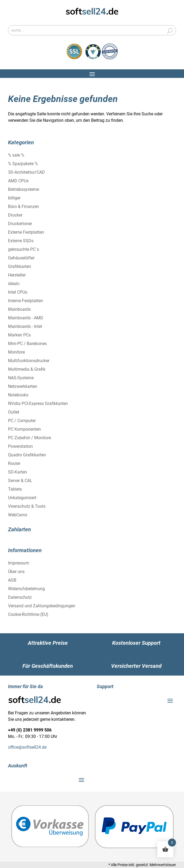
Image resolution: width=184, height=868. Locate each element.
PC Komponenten (24, 429)
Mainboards (19, 309)
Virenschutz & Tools (27, 506)
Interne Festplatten (26, 301)
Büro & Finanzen (24, 206)
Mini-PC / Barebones (27, 344)
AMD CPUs (18, 181)
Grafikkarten (19, 266)
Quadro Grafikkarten (27, 455)
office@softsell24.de (27, 747)
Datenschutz (20, 597)
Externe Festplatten (26, 232)
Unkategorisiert (22, 498)
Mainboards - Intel (25, 326)
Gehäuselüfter (21, 258)
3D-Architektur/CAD (26, 172)
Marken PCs (19, 335)
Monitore (16, 352)
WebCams (18, 515)
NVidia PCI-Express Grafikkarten (38, 403)
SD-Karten (17, 472)
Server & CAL (20, 481)
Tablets (15, 489)
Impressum (19, 563)
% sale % (16, 155)
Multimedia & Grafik (27, 369)
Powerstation (20, 446)
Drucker (15, 215)
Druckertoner (20, 224)
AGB (12, 580)
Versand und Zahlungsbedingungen (42, 606)
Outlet (14, 412)
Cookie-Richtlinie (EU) (28, 614)
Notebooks (18, 395)
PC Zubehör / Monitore (30, 438)
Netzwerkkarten (23, 386)
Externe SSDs (21, 241)
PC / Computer (22, 421)
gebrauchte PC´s (24, 249)
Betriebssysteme (24, 189)
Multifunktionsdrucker (29, 361)
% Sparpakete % (23, 164)
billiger (14, 198)
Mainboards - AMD (26, 318)
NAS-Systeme (21, 378)
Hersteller (17, 275)
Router (14, 463)
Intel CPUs (18, 292)
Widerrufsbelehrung (26, 589)
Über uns (16, 572)
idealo (14, 284)
